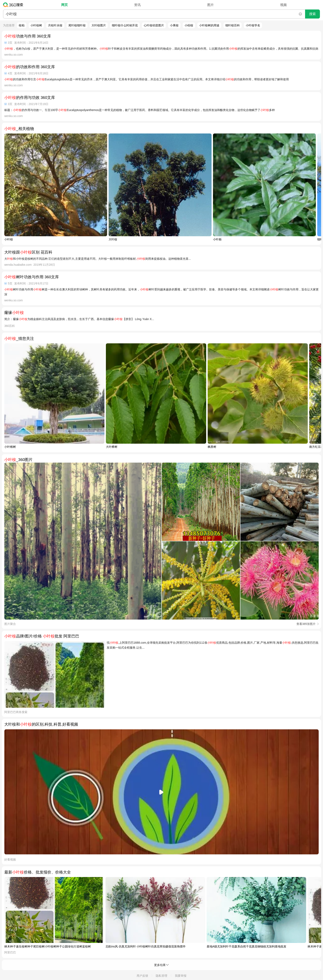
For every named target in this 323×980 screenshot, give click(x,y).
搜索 (312, 14)
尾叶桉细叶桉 (77, 25)
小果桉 (174, 25)
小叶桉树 (36, 25)
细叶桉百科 (233, 25)
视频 (283, 5)
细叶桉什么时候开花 (125, 25)
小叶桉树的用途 (209, 25)
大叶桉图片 (99, 25)
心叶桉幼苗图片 (154, 25)
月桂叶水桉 (55, 25)
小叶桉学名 (253, 25)
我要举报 (181, 976)
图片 (211, 5)
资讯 (137, 5)
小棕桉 (189, 25)
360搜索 (14, 5)
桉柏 (22, 25)
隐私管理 (161, 976)
